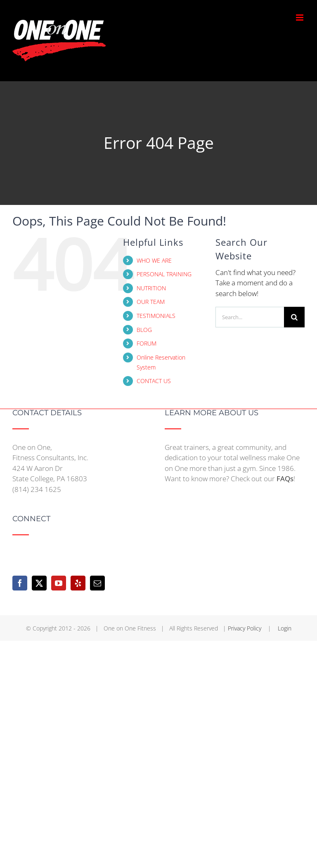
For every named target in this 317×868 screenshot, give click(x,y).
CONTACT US (154, 381)
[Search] (294, 317)
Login (285, 628)
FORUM (147, 343)
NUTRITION (151, 288)
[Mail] (97, 583)
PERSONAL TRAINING (164, 274)
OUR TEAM (151, 302)
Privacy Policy (245, 628)
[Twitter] (39, 583)
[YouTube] (59, 583)
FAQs (285, 479)
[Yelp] (78, 583)
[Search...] (250, 317)
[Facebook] (20, 583)
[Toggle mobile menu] (300, 18)
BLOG (144, 330)
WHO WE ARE (154, 260)
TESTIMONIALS (156, 316)
